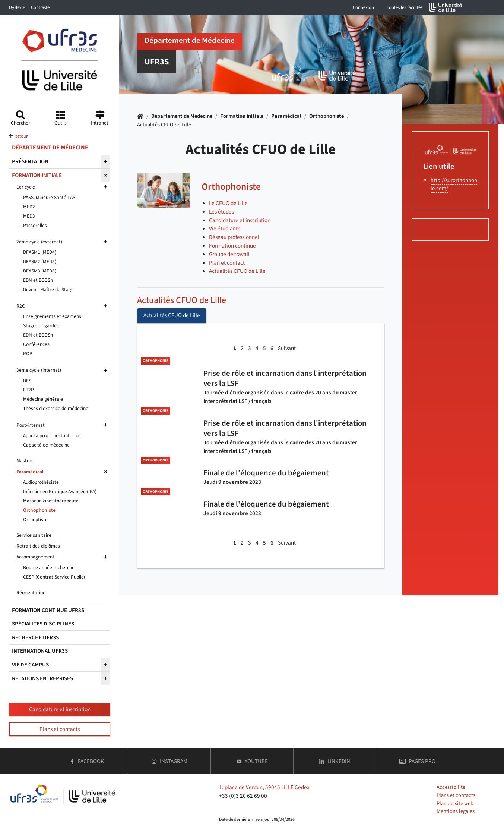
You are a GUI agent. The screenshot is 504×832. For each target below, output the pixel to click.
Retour (21, 136)
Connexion (363, 7)
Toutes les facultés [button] (405, 7)
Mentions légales (456, 811)
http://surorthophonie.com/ (454, 184)
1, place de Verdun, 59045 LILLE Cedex (264, 787)
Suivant (287, 348)
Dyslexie (17, 7)
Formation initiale (242, 116)
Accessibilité (451, 787)
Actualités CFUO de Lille (182, 300)
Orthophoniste (327, 116)
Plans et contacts (60, 729)
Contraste (40, 7)
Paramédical (286, 116)
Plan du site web (455, 803)
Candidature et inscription (60, 709)
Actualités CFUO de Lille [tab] (172, 315)
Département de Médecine (182, 116)
